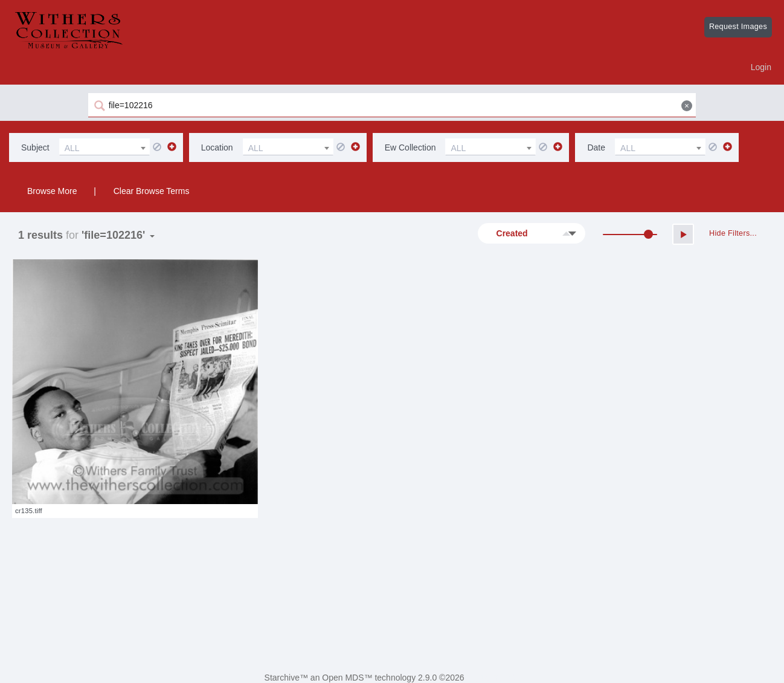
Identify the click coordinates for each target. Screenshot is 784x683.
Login (761, 67)
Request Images (738, 27)
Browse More (52, 191)
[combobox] (104, 147)
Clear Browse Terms (152, 191)
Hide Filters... (733, 233)
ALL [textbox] (72, 148)
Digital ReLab (492, 678)
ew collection (410, 147)
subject (35, 147)
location (217, 147)
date (596, 147)
